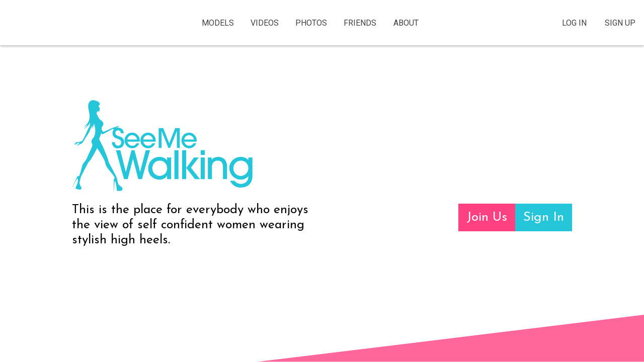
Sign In (544, 217)
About (406, 23)
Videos (265, 23)
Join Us (487, 217)
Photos (311, 23)
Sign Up (620, 23)
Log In (574, 23)
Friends (360, 23)
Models (218, 23)
